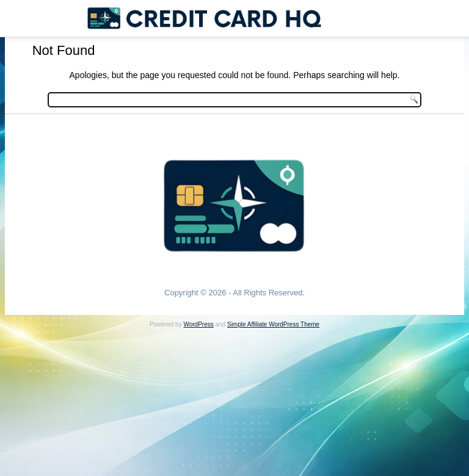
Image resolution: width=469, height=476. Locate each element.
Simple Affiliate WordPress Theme (273, 324)
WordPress (198, 324)
